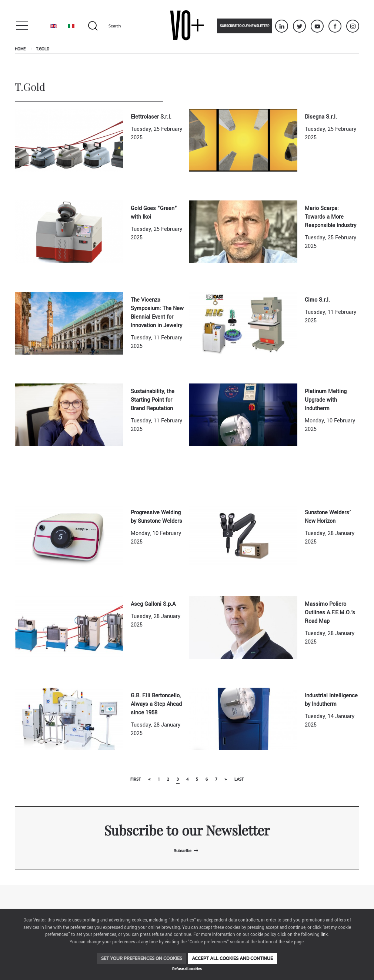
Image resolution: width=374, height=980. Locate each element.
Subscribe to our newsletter (245, 26)
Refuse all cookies (187, 969)
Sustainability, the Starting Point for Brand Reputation (153, 400)
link (324, 935)
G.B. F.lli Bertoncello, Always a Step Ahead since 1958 (156, 704)
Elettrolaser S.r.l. (151, 117)
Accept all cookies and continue (232, 958)
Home (20, 49)
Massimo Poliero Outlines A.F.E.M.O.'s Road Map (330, 613)
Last (239, 779)
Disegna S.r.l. (321, 117)
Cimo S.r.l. (317, 300)
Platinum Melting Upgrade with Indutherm (326, 400)
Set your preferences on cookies (142, 958)
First (136, 779)
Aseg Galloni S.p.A (153, 604)
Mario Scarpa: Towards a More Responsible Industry (330, 217)
